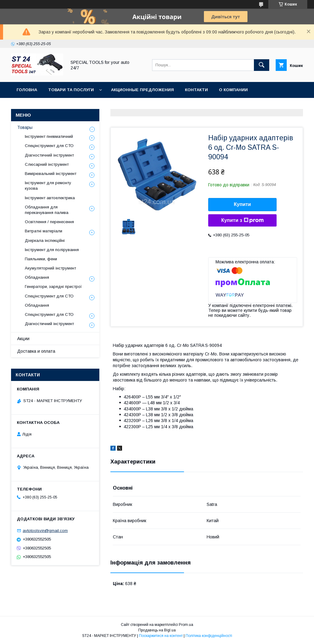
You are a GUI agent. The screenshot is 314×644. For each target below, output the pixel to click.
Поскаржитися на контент (161, 636)
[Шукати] (262, 65)
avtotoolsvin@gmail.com (45, 531)
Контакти (196, 90)
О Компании (233, 90)
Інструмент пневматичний (49, 136)
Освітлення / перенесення (49, 222)
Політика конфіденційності (209, 636)
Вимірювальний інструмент (51, 174)
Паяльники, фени (41, 259)
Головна (27, 90)
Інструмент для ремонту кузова (48, 186)
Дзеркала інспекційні (45, 241)
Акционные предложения (142, 90)
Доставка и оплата (36, 351)
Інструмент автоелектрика (50, 198)
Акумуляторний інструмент (50, 268)
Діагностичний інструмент (49, 155)
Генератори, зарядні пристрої (53, 287)
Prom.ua (186, 625)
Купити (243, 204)
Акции (23, 339)
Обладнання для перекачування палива (47, 210)
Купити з (242, 220)
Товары (25, 127)
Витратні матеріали (44, 231)
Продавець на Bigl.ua (157, 630)
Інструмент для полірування (52, 250)
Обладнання (37, 277)
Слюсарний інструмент (47, 164)
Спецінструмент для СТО (49, 146)
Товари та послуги (71, 90)
